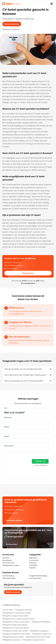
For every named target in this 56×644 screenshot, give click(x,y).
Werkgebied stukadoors (12, 640)
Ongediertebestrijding (38, 576)
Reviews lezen (12, 544)
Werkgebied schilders (24, 610)
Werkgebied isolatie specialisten (15, 631)
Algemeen (33, 558)
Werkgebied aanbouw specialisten (16, 622)
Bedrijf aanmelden (13, 592)
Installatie (33, 565)
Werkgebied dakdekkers (41, 622)
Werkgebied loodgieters (39, 631)
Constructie (34, 560)
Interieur (33, 568)
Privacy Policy (8, 610)
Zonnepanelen (35, 578)
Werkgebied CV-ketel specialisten (16, 628)
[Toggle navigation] (52, 4)
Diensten (6, 558)
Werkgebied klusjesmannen (34, 640)
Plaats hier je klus (12, 24)
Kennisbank (7, 560)
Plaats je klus (28, 273)
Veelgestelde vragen (11, 565)
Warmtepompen (9, 578)
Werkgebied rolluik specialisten (38, 637)
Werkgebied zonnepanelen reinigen (17, 613)
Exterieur (33, 563)
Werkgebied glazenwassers (13, 637)
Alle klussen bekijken (14, 520)
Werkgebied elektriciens (42, 634)
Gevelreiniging (8, 576)
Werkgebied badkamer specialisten (16, 634)
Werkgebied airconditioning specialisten (19, 619)
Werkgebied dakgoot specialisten (16, 616)
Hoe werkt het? (9, 563)
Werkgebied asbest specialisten (15, 625)
